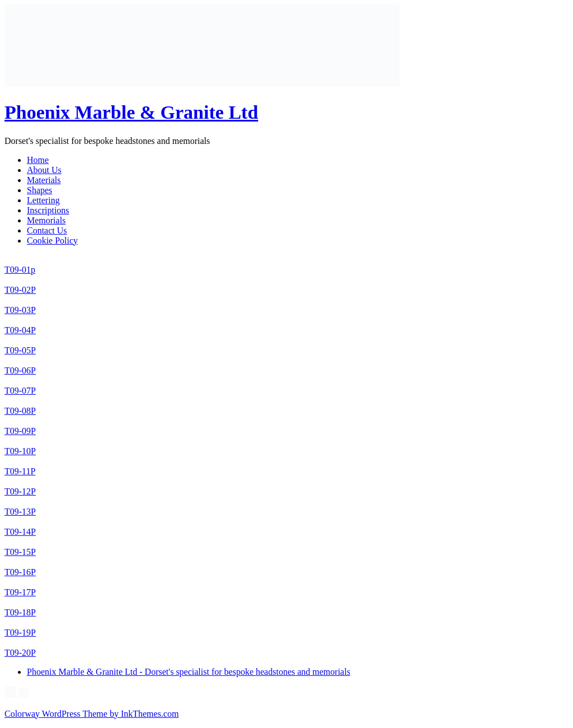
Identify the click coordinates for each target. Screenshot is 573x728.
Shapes (39, 190)
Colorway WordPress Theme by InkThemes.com (91, 714)
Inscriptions (48, 210)
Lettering (43, 200)
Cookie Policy (52, 241)
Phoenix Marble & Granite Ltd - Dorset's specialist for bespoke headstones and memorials (189, 672)
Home (38, 160)
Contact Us (47, 230)
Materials (44, 180)
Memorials (46, 220)
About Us (44, 170)
